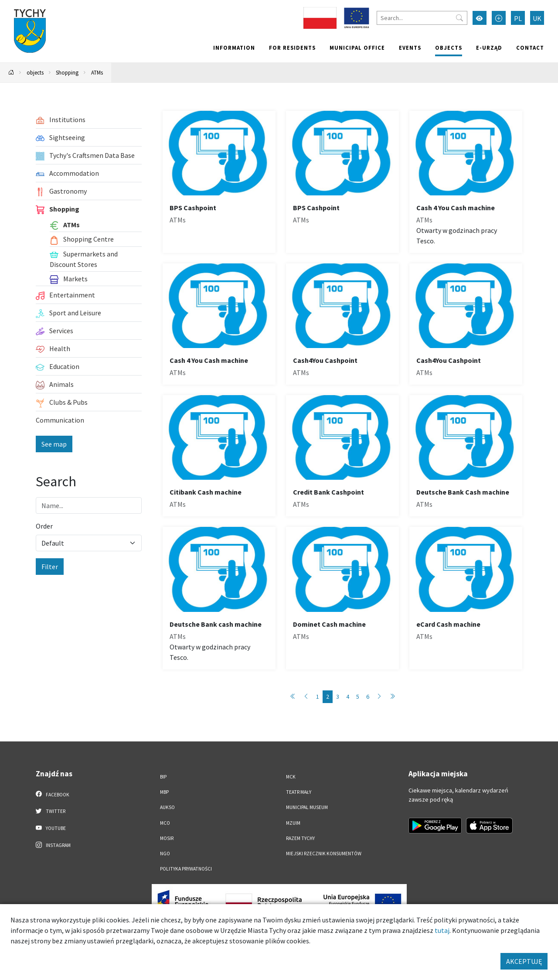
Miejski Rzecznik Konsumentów (324, 854)
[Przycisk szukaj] (459, 18)
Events (410, 48)
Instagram (53, 845)
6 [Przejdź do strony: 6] (368, 697)
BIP (163, 777)
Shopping (67, 72)
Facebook (53, 794)
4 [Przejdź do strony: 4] (348, 697)
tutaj (442, 930)
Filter (50, 567)
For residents (292, 48)
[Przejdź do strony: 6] (392, 697)
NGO (165, 854)
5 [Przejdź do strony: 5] (358, 697)
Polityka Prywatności (186, 869)
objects (449, 48)
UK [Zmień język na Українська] (537, 18)
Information (234, 48)
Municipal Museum (307, 807)
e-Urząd (489, 48)
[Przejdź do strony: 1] (293, 697)
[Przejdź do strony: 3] (379, 697)
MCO (165, 823)
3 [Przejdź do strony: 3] (338, 697)
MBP (164, 792)
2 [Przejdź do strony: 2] (328, 697)
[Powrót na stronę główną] (11, 73)
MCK (291, 777)
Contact (530, 48)
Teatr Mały (299, 792)
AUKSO (167, 807)
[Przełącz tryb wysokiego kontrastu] (480, 18)
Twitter (51, 811)
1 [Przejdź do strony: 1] (318, 697)
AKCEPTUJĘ (524, 961)
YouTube (51, 828)
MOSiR (167, 838)
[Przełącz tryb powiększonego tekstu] (499, 18)
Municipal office (357, 48)
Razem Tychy (300, 838)
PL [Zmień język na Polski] (518, 18)
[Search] (422, 18)
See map (54, 444)
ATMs (97, 72)
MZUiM (293, 823)
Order (44, 526)
